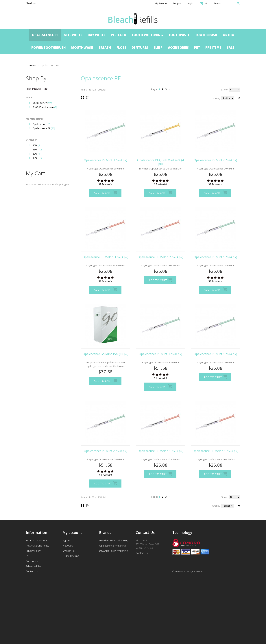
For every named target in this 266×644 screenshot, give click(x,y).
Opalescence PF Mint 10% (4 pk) (215, 354)
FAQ (28, 556)
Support (177, 3)
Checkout (31, 3)
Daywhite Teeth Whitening (113, 551)
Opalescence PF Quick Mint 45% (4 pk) (160, 162)
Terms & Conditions (37, 540)
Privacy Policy (33, 551)
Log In (190, 3)
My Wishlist (68, 551)
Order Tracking (71, 556)
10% (35, 145)
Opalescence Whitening (112, 546)
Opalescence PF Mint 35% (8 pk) (160, 354)
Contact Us (32, 571)
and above (43, 107)
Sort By (216, 98)
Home (33, 65)
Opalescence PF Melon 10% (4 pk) (215, 451)
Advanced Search (36, 566)
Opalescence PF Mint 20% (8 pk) (106, 451)
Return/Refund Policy (37, 546)
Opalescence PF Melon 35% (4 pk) (105, 257)
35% (35, 158)
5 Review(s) (160, 378)
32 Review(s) (105, 184)
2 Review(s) (160, 184)
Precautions (32, 561)
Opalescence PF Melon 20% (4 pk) (160, 257)
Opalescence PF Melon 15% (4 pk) (160, 451)
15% (35, 150)
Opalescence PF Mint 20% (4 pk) (215, 160)
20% (35, 154)
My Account (161, 3)
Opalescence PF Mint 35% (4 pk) (106, 160)
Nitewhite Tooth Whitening (113, 540)
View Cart (68, 546)
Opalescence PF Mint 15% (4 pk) (215, 257)
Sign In (66, 540)
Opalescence (40, 124)
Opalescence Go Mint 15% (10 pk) (106, 354)
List (87, 98)
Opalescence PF (41, 128)
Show (224, 90)
